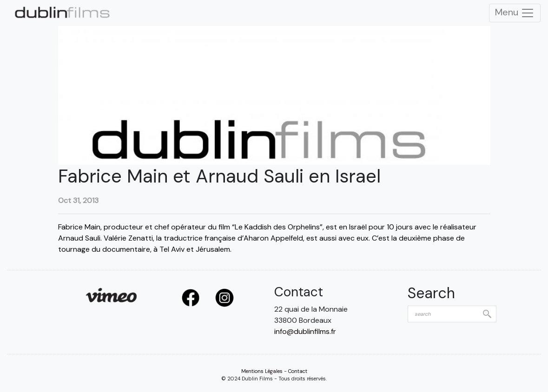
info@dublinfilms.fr (305, 331)
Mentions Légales (262, 371)
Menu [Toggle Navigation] (515, 13)
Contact (298, 371)
